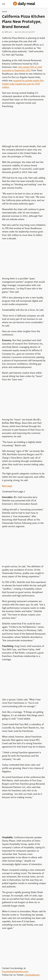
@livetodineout (32, 975)
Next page (7, 486)
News (5, 12)
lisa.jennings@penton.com (15, 972)
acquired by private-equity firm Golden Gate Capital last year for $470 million (23, 84)
